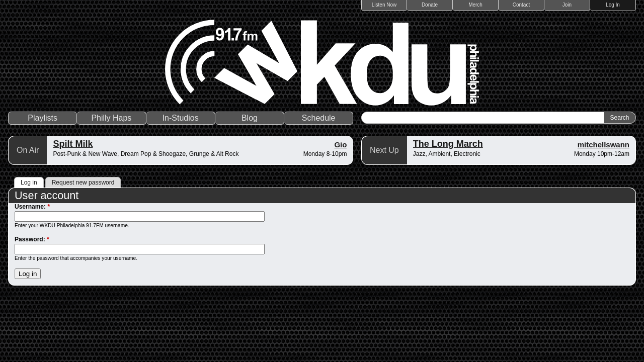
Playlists (43, 118)
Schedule (319, 118)
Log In (613, 5)
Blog (250, 118)
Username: (32, 207)
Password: (32, 239)
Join (567, 5)
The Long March (448, 144)
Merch (475, 5)
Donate (430, 5)
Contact (521, 5)
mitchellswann (603, 145)
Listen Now (384, 5)
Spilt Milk (73, 144)
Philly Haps (111, 118)
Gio (340, 145)
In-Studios (181, 118)
